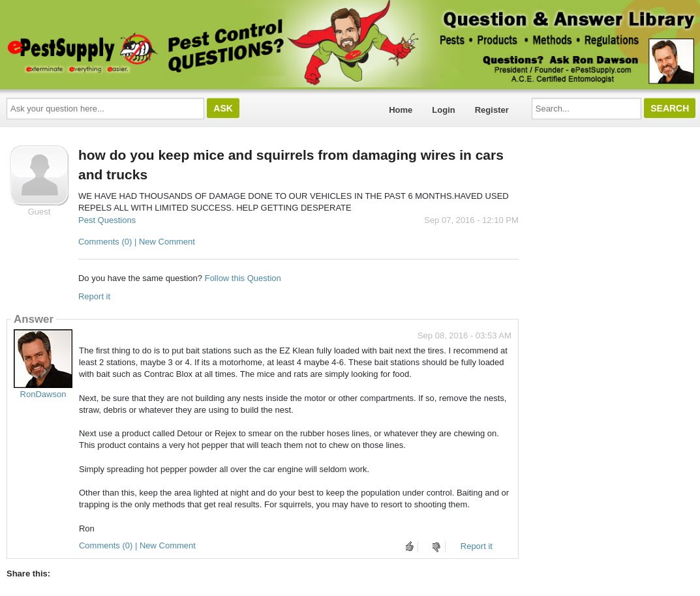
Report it (94, 296)
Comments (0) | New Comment (137, 242)
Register (492, 110)
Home (401, 110)
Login (443, 110)
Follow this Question (243, 278)
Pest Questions (107, 220)
